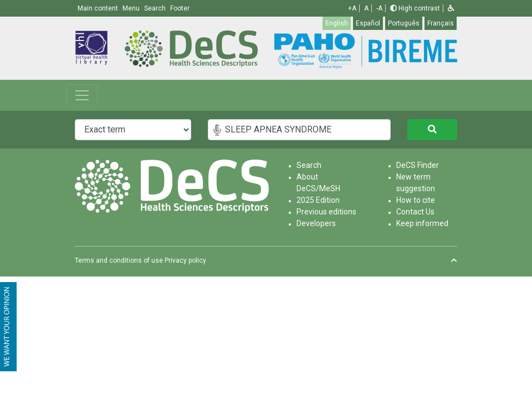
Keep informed (422, 223)
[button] (451, 8)
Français (441, 23)
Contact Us (415, 212)
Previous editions (326, 212)
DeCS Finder (418, 165)
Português (404, 23)
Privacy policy (185, 260)
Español (368, 23)
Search (309, 165)
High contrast (415, 8)
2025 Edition (318, 200)
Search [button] (156, 8)
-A (379, 8)
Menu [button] (132, 8)
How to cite (416, 200)
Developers (316, 223)
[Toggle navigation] (82, 95)
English (337, 23)
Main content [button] (99, 8)
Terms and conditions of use (119, 260)
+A (352, 8)
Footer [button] (180, 8)
